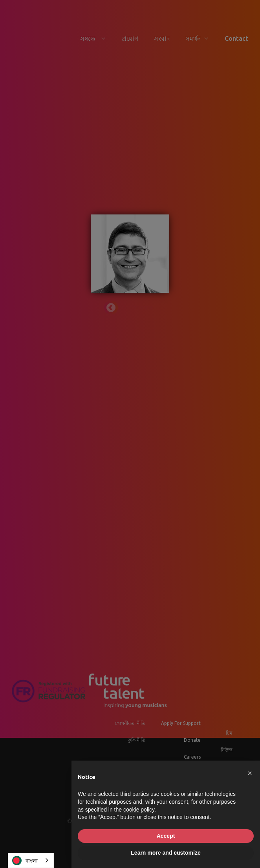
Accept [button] (166, 836)
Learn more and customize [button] (166, 853)
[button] (250, 773)
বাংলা (25, 861)
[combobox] (31, 860)
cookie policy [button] (139, 810)
